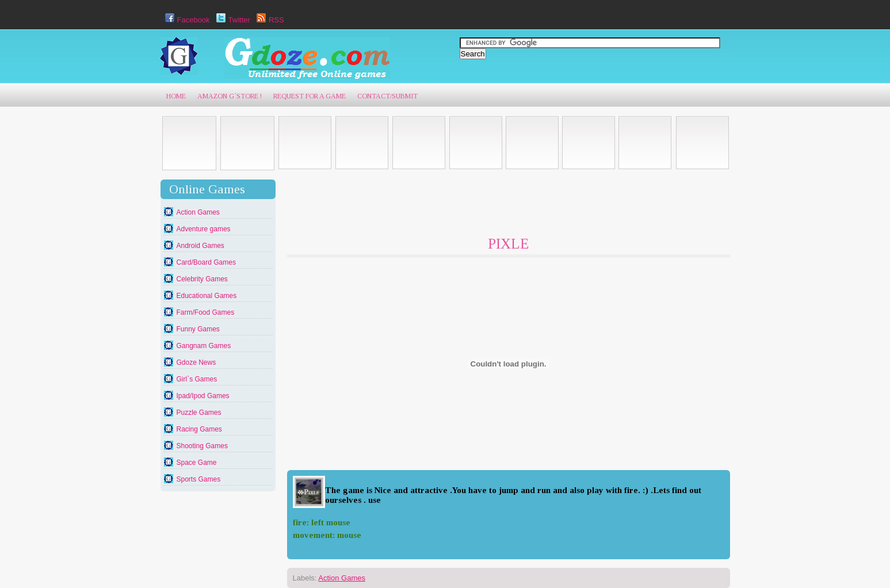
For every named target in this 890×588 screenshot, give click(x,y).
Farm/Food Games (206, 312)
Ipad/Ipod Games (203, 396)
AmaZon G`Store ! (230, 96)
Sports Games (199, 479)
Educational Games (207, 296)
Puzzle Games (199, 413)
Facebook (186, 20)
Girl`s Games (197, 379)
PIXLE (508, 244)
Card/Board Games (206, 262)
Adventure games (204, 229)
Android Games (200, 246)
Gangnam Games (204, 346)
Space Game (197, 463)
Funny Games (198, 329)
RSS (269, 20)
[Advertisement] (496, 205)
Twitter (232, 20)
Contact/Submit (387, 96)
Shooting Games (202, 446)
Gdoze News (196, 362)
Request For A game (310, 96)
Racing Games (199, 429)
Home (176, 96)
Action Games (198, 212)
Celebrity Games (202, 279)
